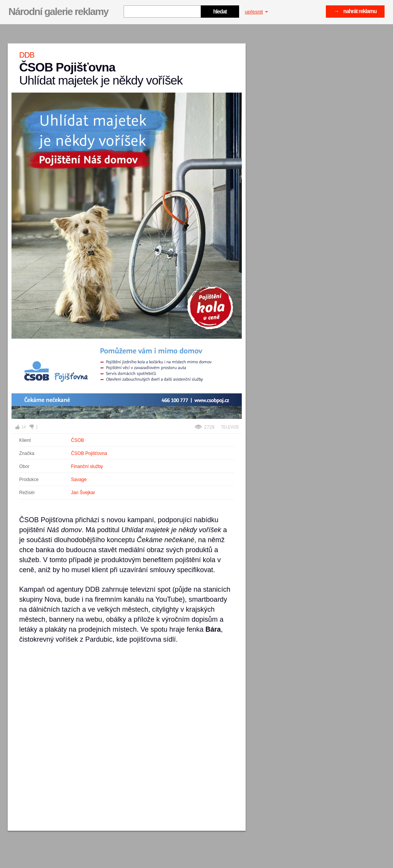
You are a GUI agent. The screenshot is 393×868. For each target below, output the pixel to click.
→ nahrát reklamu (355, 11)
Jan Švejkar (83, 493)
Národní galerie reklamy (58, 12)
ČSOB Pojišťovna (89, 453)
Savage (79, 480)
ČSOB (78, 440)
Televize (230, 427)
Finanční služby (87, 466)
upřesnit (256, 12)
